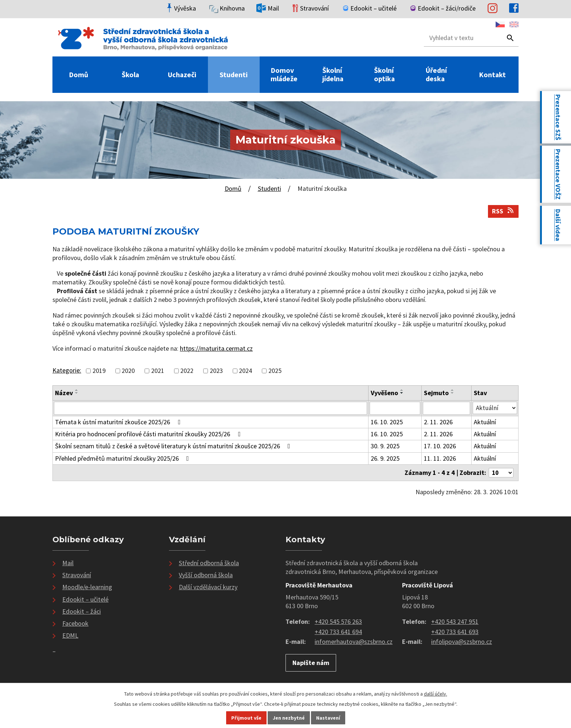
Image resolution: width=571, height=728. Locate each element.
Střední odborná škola (209, 564)
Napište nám (311, 664)
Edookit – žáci (82, 612)
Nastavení (328, 718)
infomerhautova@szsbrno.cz (354, 643)
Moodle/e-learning (87, 588)
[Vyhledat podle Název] (211, 409)
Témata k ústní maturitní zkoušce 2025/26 (119, 423)
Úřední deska (436, 75)
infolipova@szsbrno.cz (462, 643)
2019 (99, 371)
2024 (245, 371)
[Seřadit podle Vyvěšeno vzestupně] (402, 390)
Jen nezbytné (289, 718)
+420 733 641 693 (455, 633)
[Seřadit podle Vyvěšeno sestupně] (402, 393)
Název (64, 393)
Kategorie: (67, 370)
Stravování (77, 576)
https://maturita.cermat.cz (216, 348)
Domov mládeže (284, 75)
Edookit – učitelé (85, 600)
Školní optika (384, 75)
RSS (503, 211)
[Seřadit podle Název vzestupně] (77, 390)
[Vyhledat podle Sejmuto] (446, 409)
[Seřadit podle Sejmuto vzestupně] (453, 390)
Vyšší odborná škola (206, 576)
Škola (130, 75)
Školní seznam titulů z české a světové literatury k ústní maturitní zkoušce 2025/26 (174, 447)
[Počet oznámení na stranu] (500, 474)
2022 (187, 371)
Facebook (75, 624)
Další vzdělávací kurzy (208, 588)
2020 (128, 371)
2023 (216, 371)
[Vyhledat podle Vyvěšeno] (395, 409)
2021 (158, 371)
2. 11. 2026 (438, 423)
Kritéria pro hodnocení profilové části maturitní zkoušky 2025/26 (149, 435)
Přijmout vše (246, 718)
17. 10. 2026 (440, 447)
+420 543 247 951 (455, 623)
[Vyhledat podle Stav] (495, 408)
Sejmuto (436, 393)
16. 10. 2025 (387, 423)
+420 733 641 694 (338, 633)
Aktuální (485, 423)
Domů (78, 75)
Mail (68, 564)
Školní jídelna (333, 75)
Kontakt (492, 75)
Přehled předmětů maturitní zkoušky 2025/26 (123, 459)
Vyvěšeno (385, 393)
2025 (275, 371)
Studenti (234, 75)
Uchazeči (182, 75)
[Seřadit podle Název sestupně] (77, 393)
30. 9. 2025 (385, 447)
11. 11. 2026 (440, 459)
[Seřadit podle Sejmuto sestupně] (453, 393)
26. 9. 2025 (385, 459)
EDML (70, 637)
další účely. (436, 694)
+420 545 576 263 (338, 623)
